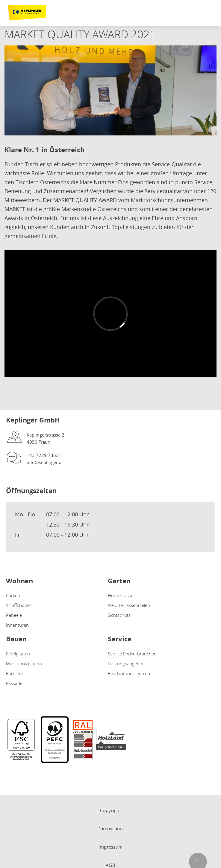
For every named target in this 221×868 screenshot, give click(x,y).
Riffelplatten (18, 654)
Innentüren (17, 625)
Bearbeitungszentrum (130, 673)
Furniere (15, 673)
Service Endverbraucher (132, 654)
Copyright (110, 810)
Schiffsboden (19, 605)
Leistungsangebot (126, 663)
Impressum (111, 847)
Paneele (14, 615)
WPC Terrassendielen (129, 605)
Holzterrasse (121, 595)
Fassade (14, 683)
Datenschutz (110, 829)
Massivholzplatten (24, 663)
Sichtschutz (119, 615)
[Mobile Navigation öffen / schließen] (209, 14)
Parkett (13, 595)
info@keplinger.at (45, 462)
